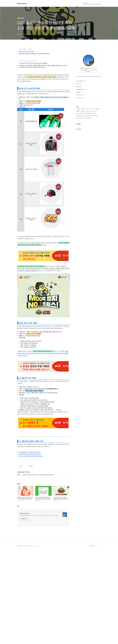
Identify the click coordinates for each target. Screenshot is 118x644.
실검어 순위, (89, 165)
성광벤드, (78, 160)
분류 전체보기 (81, 130)
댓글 (18, 575)
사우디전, (83, 158)
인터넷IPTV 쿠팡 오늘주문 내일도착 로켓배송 (33, 63)
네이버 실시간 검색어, (81, 163)
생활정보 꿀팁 (81, 139)
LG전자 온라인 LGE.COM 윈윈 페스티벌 (30, 523)
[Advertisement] (43, 96)
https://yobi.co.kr (24, 49)
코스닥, (95, 163)
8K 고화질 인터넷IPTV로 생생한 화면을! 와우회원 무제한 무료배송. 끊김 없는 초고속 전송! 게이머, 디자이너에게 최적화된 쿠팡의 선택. (43, 66)
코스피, (88, 158)
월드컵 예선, (95, 165)
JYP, (94, 158)
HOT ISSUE (80, 147)
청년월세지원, (90, 163)
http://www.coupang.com (26, 61)
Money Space (22, 3)
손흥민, (96, 160)
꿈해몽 (79, 141)
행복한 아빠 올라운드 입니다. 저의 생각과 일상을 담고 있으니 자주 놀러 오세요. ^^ (40, 584)
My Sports (80, 144)
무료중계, (78, 158)
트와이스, (98, 158)
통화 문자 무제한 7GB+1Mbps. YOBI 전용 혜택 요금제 (34, 54)
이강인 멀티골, (79, 165)
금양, (85, 165)
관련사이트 (93, 615)
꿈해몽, (83, 160)
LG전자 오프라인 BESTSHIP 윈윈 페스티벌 (31, 525)
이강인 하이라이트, (88, 167)
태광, (91, 158)
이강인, (92, 160)
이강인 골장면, (79, 167)
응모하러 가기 (29, 479)
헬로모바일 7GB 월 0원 (26, 51)
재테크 (79, 133)
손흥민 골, (87, 160)
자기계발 (79, 136)
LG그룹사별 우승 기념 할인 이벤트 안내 (30, 521)
